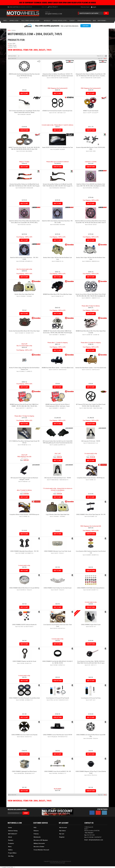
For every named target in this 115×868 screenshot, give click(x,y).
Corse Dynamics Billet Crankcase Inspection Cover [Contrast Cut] (91, 552)
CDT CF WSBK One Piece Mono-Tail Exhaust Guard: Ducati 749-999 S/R (24, 442)
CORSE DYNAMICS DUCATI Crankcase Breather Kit (24, 625)
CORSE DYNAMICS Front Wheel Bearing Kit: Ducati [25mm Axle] (24, 698)
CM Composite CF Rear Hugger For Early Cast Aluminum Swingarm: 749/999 (24, 479)
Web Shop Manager (60, 863)
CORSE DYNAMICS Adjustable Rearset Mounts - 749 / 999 (24, 551)
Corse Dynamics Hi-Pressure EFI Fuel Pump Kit (58, 698)
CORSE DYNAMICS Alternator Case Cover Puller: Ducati (58, 551)
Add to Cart (58, 460)
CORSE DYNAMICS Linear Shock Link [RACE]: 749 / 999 (58, 771)
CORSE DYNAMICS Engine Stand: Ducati (91, 625)
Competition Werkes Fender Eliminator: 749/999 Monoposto (24, 514)
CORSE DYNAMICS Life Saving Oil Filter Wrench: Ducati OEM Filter (91, 736)
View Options (91, 534)
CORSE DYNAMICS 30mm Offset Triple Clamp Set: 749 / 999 (91, 514)
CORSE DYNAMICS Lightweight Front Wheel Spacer (24, 771)
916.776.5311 (89, 833)
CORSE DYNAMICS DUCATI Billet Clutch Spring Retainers (91, 588)
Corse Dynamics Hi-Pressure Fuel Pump (91, 698)
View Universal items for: (30, 801)
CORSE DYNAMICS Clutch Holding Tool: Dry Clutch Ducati (58, 588)
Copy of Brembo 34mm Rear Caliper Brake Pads (58, 514)
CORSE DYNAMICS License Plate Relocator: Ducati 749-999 (58, 735)
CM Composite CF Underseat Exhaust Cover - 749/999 (58, 478)
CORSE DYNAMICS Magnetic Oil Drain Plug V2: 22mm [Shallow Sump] (91, 772)
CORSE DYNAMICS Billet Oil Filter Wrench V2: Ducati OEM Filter (24, 588)
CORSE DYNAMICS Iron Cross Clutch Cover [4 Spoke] (24, 735)
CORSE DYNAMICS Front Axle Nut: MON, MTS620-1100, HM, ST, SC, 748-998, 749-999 (58, 662)
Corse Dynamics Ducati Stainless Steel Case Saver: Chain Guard (58, 625)
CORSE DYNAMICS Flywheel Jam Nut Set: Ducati (24, 661)
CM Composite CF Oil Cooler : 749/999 (91, 441)
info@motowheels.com (96, 840)
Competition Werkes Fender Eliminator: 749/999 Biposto (91, 478)
